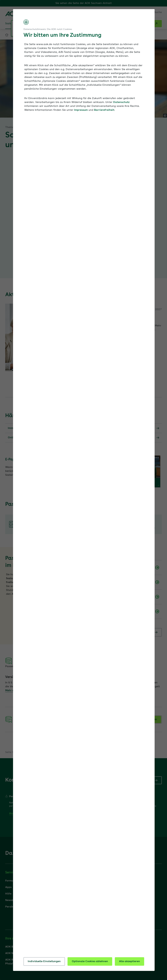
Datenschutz (121, 102)
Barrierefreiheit (104, 110)
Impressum (81, 110)
